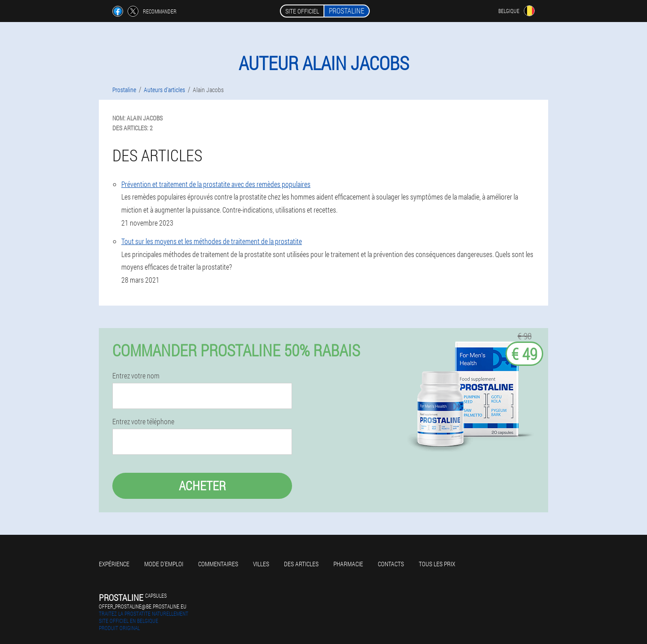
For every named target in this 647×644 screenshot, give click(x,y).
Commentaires (218, 564)
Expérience (114, 564)
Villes (261, 564)
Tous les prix (437, 564)
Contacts (391, 564)
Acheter (202, 486)
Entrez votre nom (136, 376)
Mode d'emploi (164, 564)
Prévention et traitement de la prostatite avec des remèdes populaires (216, 184)
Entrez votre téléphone (143, 422)
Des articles (301, 564)
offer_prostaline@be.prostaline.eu (143, 606)
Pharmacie (348, 564)
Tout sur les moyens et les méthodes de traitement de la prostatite (212, 241)
